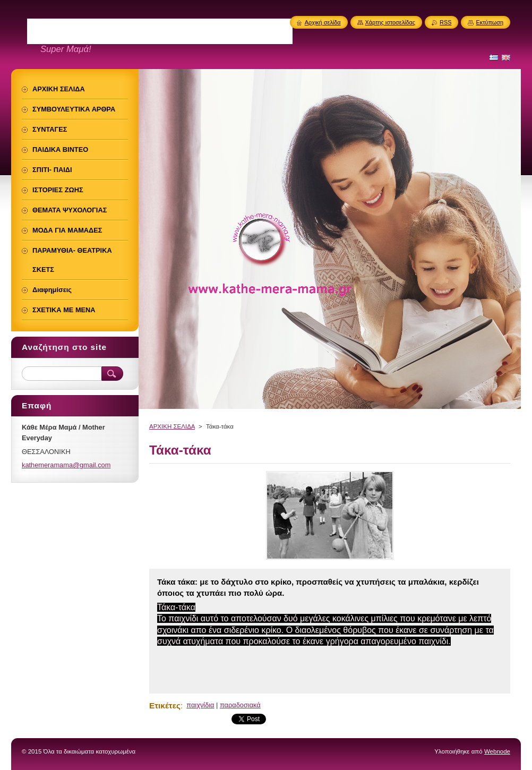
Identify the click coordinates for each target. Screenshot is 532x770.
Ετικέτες (165, 705)
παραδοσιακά (240, 705)
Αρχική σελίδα (323, 22)
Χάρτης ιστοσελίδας (391, 22)
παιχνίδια (200, 705)
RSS (445, 22)
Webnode (497, 751)
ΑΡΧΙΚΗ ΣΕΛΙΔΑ (172, 426)
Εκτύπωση (490, 22)
